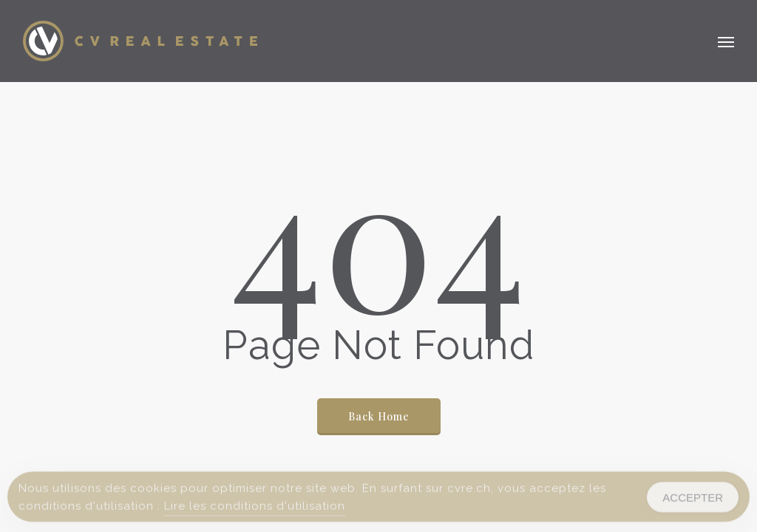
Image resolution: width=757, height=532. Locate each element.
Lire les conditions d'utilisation (255, 509)
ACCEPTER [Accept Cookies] (693, 500)
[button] (726, 41)
